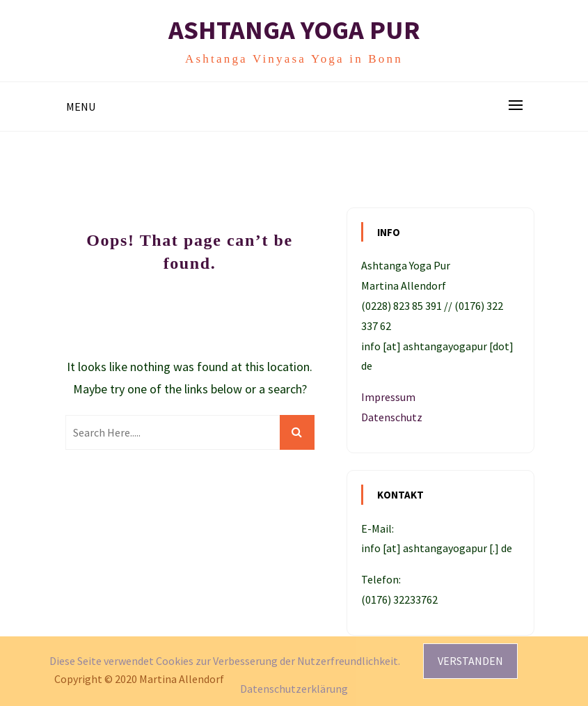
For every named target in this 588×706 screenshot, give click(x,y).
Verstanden (470, 661)
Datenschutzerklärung (294, 689)
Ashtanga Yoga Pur (294, 30)
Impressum (388, 397)
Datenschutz (392, 417)
